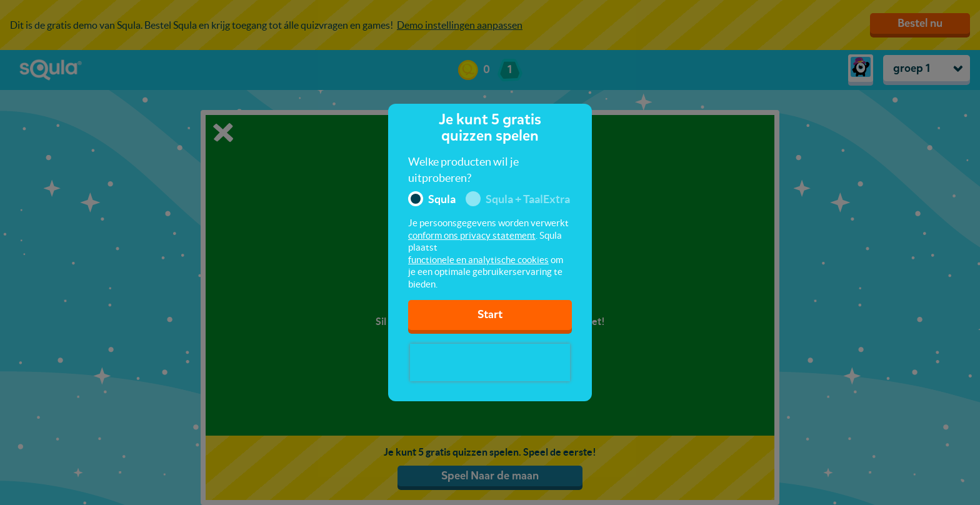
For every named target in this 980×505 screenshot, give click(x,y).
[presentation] (490, 362)
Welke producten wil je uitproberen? (463, 170)
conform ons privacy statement (472, 235)
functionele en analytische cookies (478, 260)
